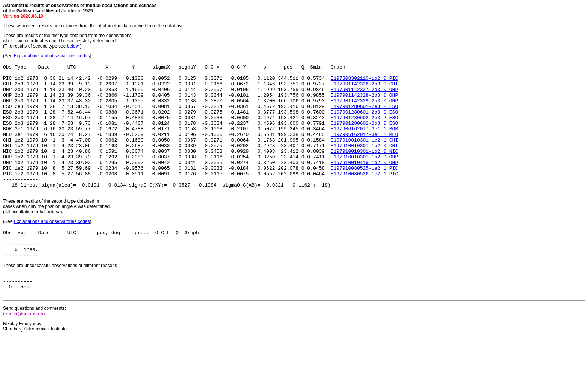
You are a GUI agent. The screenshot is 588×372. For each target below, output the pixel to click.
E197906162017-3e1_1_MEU (364, 149)
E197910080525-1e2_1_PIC (364, 189)
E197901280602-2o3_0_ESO (364, 135)
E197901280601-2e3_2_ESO (364, 115)
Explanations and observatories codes (52, 56)
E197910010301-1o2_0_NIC (364, 169)
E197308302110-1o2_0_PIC (364, 81)
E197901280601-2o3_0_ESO (364, 122)
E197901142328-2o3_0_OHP (364, 102)
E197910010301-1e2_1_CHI (364, 155)
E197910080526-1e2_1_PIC (364, 196)
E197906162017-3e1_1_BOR (364, 142)
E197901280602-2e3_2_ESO (364, 128)
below (73, 46)
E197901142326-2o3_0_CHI (364, 88)
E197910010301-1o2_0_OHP (364, 176)
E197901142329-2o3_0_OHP (364, 108)
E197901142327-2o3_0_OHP (364, 95)
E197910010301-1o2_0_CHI (364, 162)
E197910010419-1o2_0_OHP (364, 182)
